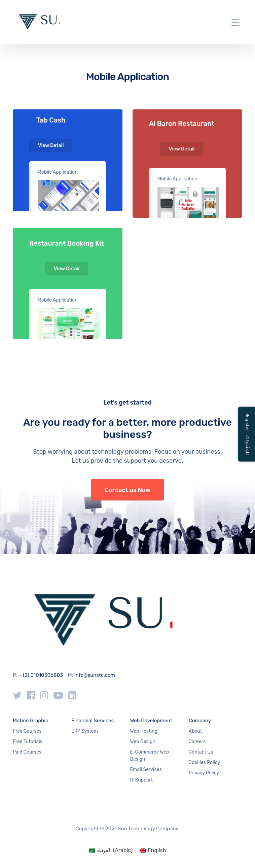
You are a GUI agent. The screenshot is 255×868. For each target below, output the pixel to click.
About (195, 731)
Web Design (143, 742)
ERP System (85, 731)
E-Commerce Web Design (150, 756)
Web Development (151, 721)
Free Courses (27, 731)
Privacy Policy (204, 773)
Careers (197, 742)
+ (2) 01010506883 (41, 675)
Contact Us (201, 752)
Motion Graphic (30, 721)
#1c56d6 (68, 160)
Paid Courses (27, 752)
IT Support (142, 780)
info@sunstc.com (95, 675)
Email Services (146, 770)
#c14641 (187, 164)
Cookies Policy (204, 762)
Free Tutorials (28, 742)
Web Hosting (144, 731)
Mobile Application (58, 172)
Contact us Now (128, 490)
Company (200, 721)
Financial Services (93, 721)
